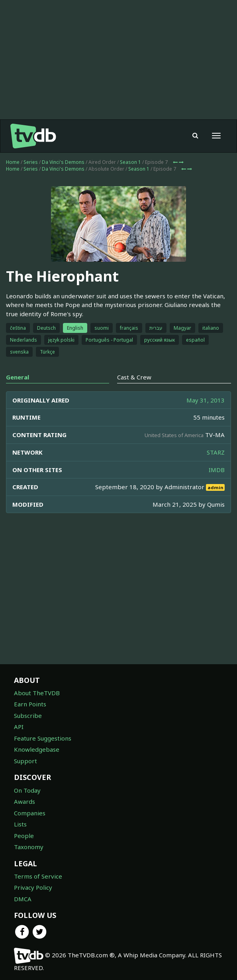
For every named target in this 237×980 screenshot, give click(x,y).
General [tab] (18, 377)
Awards (24, 801)
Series (31, 162)
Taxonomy (29, 847)
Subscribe (28, 716)
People (24, 836)
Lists (20, 824)
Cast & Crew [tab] (134, 377)
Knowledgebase (37, 749)
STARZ (216, 452)
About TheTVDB (37, 693)
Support (25, 761)
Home (13, 162)
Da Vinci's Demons (63, 162)
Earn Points (30, 704)
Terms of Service (38, 876)
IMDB (217, 470)
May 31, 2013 (206, 400)
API (19, 727)
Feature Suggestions (43, 738)
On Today (27, 790)
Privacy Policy (33, 887)
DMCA (23, 899)
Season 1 (130, 162)
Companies (30, 813)
